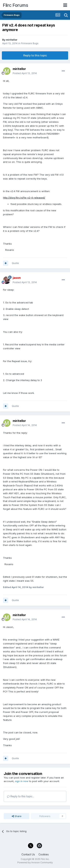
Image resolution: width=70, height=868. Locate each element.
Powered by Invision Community (35, 862)
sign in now (22, 781)
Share (17, 816)
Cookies (44, 854)
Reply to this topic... (21, 796)
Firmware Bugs (30, 43)
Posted (25, 73)
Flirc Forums (15, 5)
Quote (15, 263)
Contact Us (28, 854)
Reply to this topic (35, 55)
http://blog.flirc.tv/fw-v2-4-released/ (24, 198)
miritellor (12, 40)
